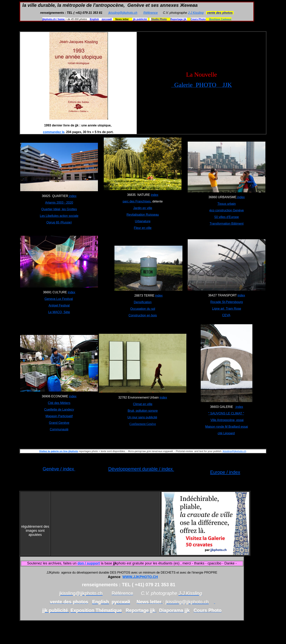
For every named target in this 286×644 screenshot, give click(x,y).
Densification (143, 302)
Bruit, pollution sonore (143, 411)
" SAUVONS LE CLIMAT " (226, 413)
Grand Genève (59, 423)
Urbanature (143, 221)
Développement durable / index (141, 469)
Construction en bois (143, 315)
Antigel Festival (59, 305)
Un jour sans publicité (142, 417)
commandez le (54, 132)
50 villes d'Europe (227, 217)
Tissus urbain (227, 204)
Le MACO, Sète (59, 312)
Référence (151, 13)
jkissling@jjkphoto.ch (123, 13)
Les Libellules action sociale (59, 216)
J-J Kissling (196, 13)
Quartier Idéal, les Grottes (59, 209)
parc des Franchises (137, 201)
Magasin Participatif (59, 416)
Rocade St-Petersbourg (227, 302)
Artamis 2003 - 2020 (59, 203)
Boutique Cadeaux (220, 19)
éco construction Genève (227, 210)
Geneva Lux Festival (59, 299)
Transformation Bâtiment (227, 224)
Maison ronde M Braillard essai (227, 427)
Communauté (59, 429)
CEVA (226, 315)
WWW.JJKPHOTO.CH (140, 577)
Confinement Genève (143, 424)
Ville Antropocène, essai (227, 420)
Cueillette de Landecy (59, 410)
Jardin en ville (143, 208)
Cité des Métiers (59, 403)
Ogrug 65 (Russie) (59, 222)
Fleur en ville (143, 228)
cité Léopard (226, 433)
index (72, 196)
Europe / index (225, 472)
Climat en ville (143, 404)
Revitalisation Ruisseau (143, 215)
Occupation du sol (143, 309)
